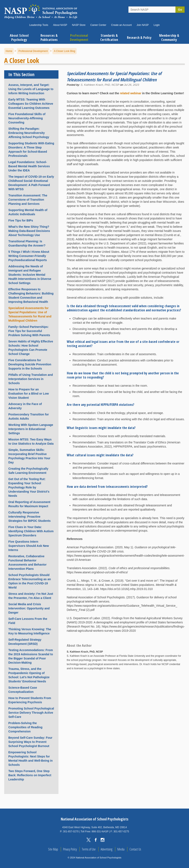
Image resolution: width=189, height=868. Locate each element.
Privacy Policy (70, 849)
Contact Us (135, 849)
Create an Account (121, 25)
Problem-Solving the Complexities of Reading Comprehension (25, 727)
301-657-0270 (71, 832)
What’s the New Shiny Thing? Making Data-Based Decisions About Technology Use (29, 231)
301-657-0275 (121, 832)
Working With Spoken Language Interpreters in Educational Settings (31, 429)
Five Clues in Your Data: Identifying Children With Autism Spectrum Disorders (31, 531)
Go (180, 10)
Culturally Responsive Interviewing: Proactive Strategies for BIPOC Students (29, 517)
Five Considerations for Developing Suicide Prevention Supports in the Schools (30, 364)
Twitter (89, 840)
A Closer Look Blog (65, 51)
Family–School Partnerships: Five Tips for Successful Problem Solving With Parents (29, 331)
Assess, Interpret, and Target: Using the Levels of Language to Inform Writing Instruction (31, 89)
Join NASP (143, 25)
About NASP (60, 25)
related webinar (131, 93)
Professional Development (33, 51)
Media (121, 849)
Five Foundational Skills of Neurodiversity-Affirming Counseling (27, 118)
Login (157, 25)
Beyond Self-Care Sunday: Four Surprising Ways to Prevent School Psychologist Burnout (30, 742)
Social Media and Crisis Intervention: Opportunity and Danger (29, 608)
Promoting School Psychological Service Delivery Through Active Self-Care (31, 713)
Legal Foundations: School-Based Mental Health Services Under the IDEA (29, 166)
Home (9, 51)
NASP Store (79, 25)
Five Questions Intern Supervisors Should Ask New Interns (29, 546)
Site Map (53, 849)
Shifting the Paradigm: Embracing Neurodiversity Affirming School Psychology (29, 133)
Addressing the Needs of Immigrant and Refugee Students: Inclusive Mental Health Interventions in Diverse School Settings (30, 275)
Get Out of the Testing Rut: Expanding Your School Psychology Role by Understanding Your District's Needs (29, 487)
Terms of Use (89, 849)
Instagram (103, 840)
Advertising (107, 849)
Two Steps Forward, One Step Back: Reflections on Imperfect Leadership (30, 775)
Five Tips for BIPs (21, 220)
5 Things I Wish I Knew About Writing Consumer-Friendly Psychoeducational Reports (29, 256)
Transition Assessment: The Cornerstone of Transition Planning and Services (28, 200)
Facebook (96, 840)
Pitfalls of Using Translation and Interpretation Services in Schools (31, 379)
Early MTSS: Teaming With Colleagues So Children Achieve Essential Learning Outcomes (31, 104)
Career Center (98, 25)
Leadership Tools (39, 25)
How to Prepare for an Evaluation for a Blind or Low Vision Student (29, 394)
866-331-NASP (100, 832)
